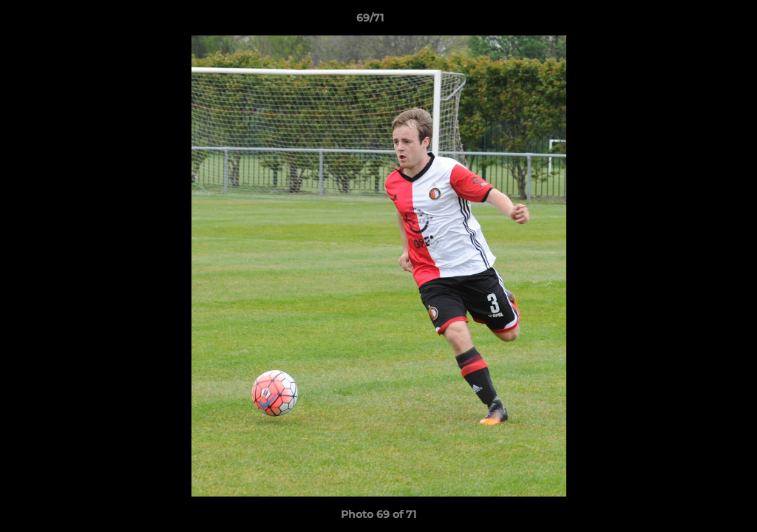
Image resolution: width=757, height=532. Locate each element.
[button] (695, 21)
